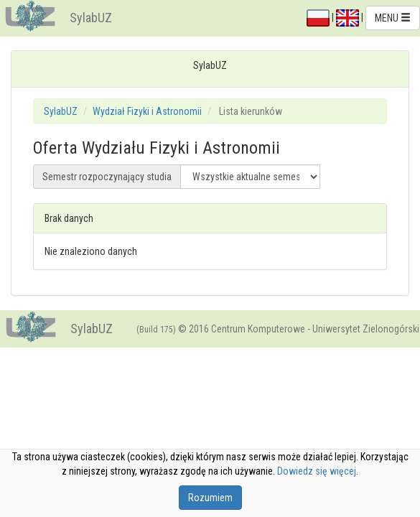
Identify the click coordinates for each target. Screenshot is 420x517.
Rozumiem (210, 498)
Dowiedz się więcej (317, 471)
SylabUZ (91, 18)
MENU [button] (393, 18)
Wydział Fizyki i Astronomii (147, 111)
